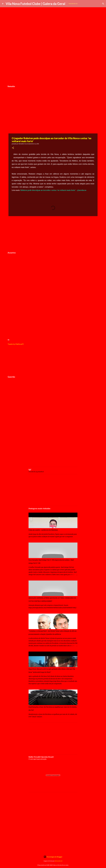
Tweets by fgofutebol (36, 472)
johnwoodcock (59, 861)
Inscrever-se (73, 4)
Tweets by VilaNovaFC (16, 344)
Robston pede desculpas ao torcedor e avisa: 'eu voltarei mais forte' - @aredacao (53, 190)
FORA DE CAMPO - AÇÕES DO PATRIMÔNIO (43, 530)
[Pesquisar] (103, 4)
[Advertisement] (53, 69)
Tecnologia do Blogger (53, 857)
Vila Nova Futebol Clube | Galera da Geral (35, 4)
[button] (13, 148)
